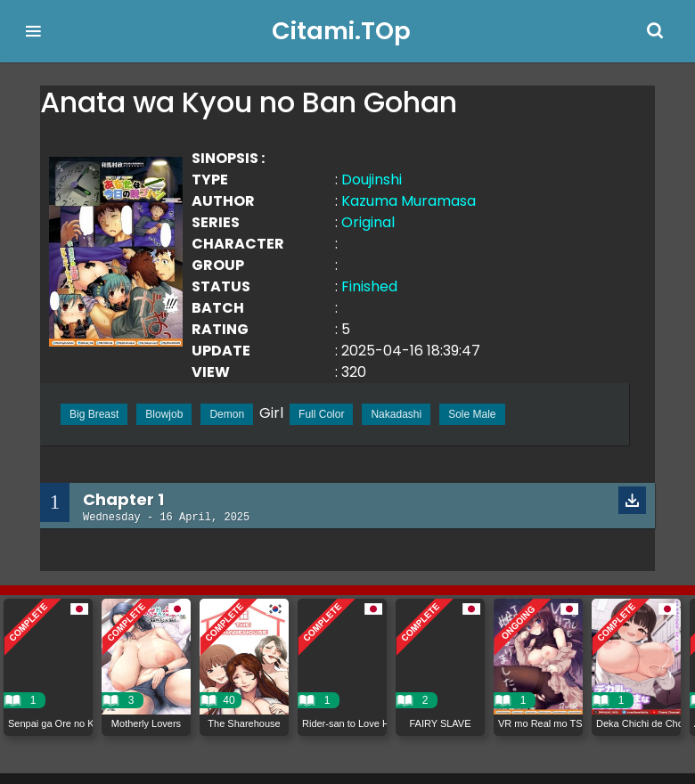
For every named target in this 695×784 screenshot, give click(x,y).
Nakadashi (396, 414)
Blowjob (164, 414)
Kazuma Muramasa (409, 201)
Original (368, 222)
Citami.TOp (341, 31)
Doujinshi (372, 180)
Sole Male (472, 414)
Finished (369, 286)
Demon (227, 414)
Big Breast (94, 414)
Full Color (321, 414)
